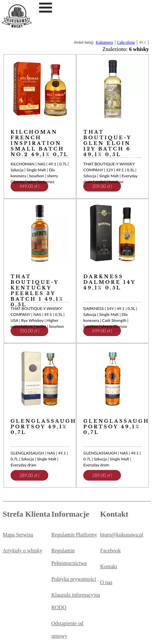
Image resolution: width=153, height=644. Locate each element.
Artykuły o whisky (22, 551)
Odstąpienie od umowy (67, 630)
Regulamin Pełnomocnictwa (69, 557)
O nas (106, 582)
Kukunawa (104, 42)
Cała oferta (126, 42)
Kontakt (109, 566)
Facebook (110, 551)
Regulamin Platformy (74, 535)
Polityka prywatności (74, 579)
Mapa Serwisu (18, 535)
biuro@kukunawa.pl (122, 535)
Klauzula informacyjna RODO (76, 601)
